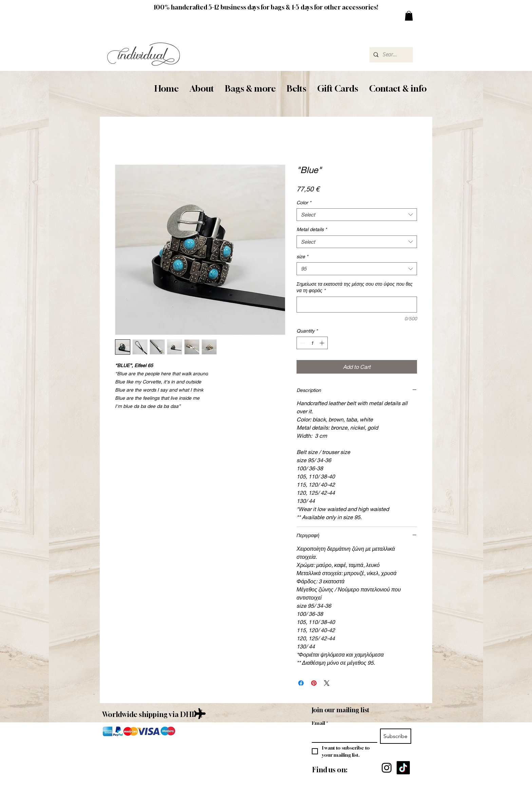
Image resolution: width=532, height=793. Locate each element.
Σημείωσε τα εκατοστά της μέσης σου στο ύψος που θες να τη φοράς (355, 287)
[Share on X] (327, 683)
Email (320, 723)
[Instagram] (387, 768)
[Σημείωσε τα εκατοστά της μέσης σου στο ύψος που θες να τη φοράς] (357, 305)
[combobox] (357, 215)
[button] (202, 89)
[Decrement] (302, 343)
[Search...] (391, 55)
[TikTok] (403, 768)
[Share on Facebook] (301, 683)
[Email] (343, 735)
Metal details (312, 229)
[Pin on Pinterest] (314, 683)
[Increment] (322, 343)
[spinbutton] (312, 343)
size (302, 256)
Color (304, 202)
